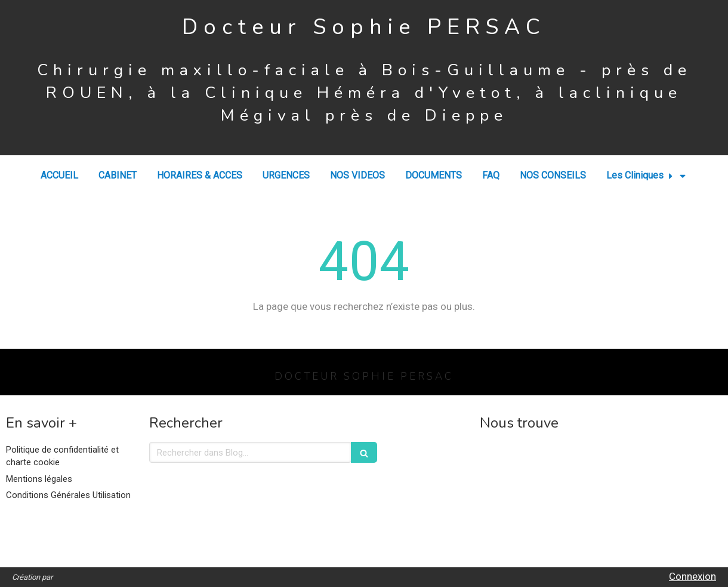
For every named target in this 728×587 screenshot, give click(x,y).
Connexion (692, 576)
